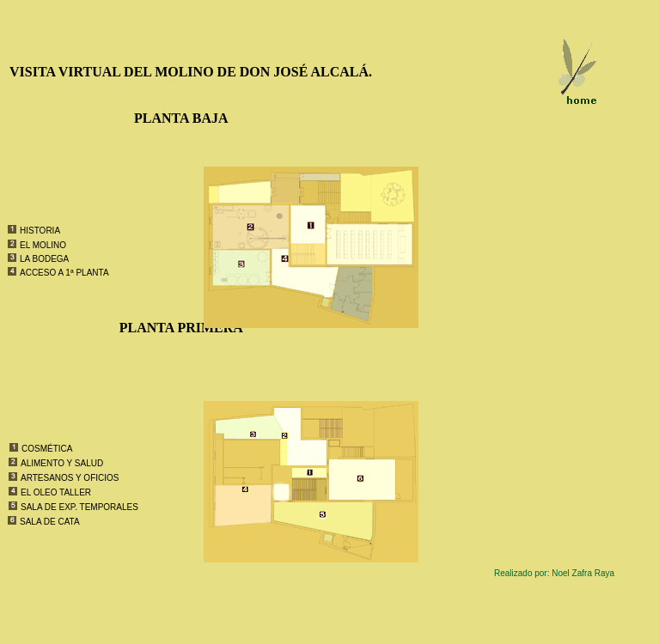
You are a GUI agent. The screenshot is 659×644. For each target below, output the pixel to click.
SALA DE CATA (50, 522)
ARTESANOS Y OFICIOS (70, 478)
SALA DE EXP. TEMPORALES (79, 507)
